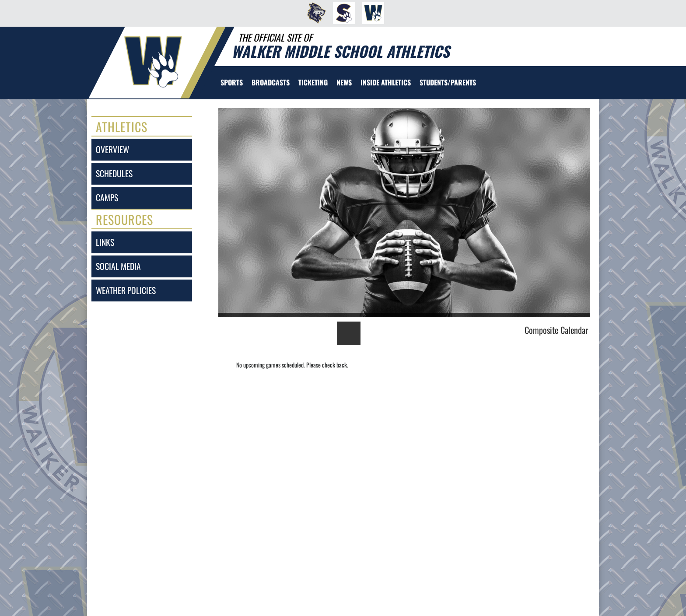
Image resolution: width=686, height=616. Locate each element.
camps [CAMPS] (107, 198)
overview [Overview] (112, 149)
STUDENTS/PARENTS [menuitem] (448, 82)
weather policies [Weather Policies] (126, 290)
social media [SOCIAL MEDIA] (118, 266)
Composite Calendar (556, 330)
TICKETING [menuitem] (313, 82)
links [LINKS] (105, 242)
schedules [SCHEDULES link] (114, 173)
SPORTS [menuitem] (232, 82)
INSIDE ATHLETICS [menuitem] (386, 82)
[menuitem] (314, 13)
